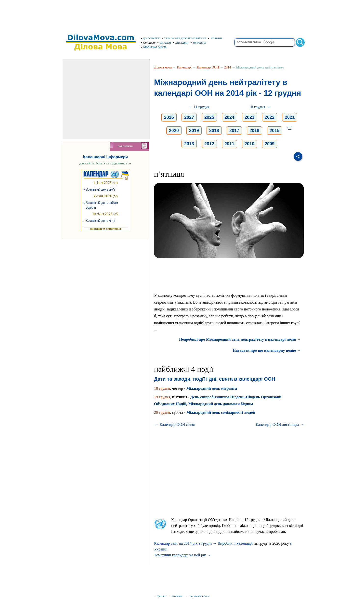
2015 (274, 131)
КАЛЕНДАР (148, 43)
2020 (174, 131)
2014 (228, 67)
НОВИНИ (215, 38)
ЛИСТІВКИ (181, 43)
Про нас (160, 596)
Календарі (184, 67)
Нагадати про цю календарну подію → (267, 350)
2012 (209, 144)
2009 (270, 144)
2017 (234, 131)
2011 (229, 144)
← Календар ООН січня (175, 424)
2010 (249, 144)
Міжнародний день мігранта (211, 388)
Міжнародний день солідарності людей (221, 412)
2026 (169, 117)
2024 (229, 117)
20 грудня (162, 412)
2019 (194, 131)
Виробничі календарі (235, 543)
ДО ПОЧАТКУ (150, 38)
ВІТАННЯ (164, 43)
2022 (270, 117)
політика (177, 596)
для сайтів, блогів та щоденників (105, 163)
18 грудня (162, 388)
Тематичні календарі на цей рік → (182, 555)
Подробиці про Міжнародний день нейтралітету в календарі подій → (240, 339)
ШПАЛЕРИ (198, 43)
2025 (209, 117)
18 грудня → (259, 107)
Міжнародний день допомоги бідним (221, 404)
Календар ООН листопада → (280, 424)
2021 (290, 117)
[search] (265, 42)
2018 (214, 131)
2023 (249, 117)
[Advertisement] (182, 15)
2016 (254, 131)
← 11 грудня (199, 107)
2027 (189, 117)
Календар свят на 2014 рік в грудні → (185, 543)
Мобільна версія (154, 47)
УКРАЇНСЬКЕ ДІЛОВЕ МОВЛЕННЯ (184, 38)
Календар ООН (208, 67)
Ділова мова (163, 67)
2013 (189, 144)
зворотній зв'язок (198, 596)
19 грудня (162, 397)
